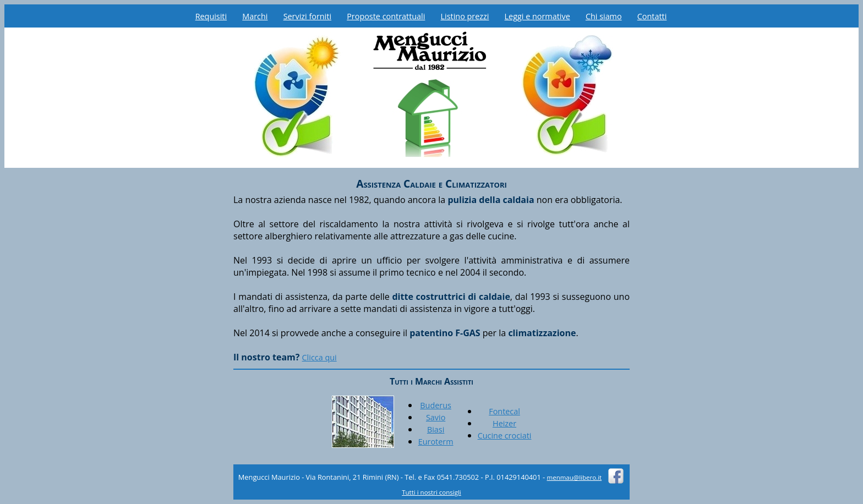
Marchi (255, 16)
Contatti (652, 16)
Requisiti (211, 16)
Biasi (436, 429)
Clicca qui (319, 357)
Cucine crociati (505, 435)
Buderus (436, 405)
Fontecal (504, 411)
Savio (436, 417)
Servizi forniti (307, 16)
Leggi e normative (537, 16)
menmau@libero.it (575, 477)
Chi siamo (604, 16)
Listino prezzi (465, 16)
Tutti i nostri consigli (431, 492)
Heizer (504, 423)
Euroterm (436, 442)
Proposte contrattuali (386, 16)
